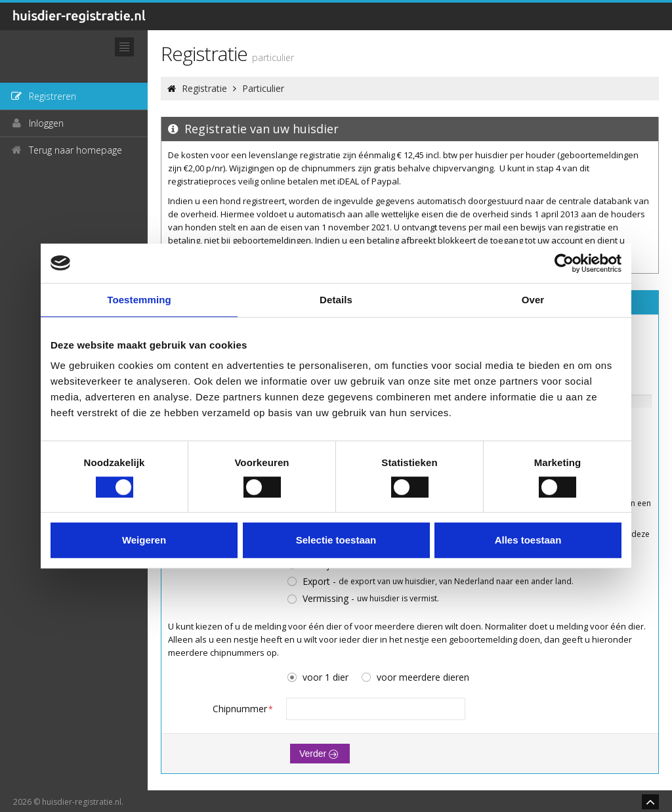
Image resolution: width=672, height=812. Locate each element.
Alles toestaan (528, 540)
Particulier (263, 88)
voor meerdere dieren (415, 678)
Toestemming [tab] (139, 300)
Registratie (204, 88)
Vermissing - (363, 599)
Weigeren (144, 540)
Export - (430, 582)
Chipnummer (243, 709)
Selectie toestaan (336, 540)
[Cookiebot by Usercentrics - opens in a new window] (564, 263)
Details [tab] (336, 300)
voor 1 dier (317, 678)
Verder (320, 754)
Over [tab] (533, 300)
